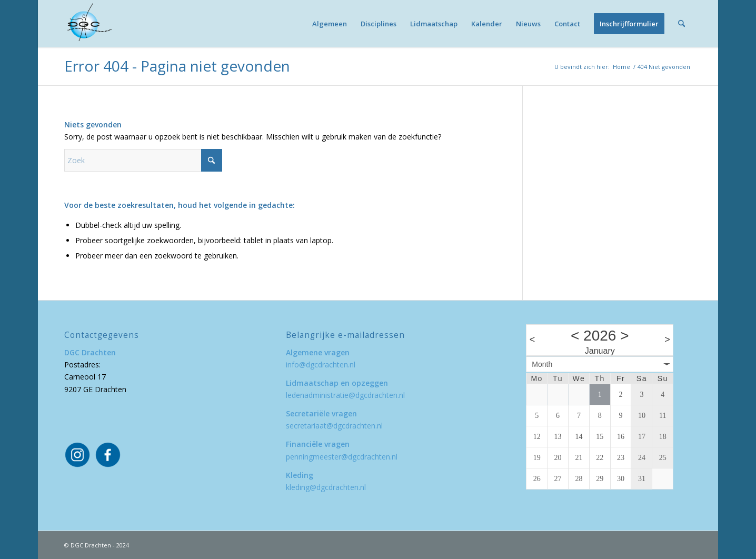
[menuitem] (330, 24)
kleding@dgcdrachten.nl (326, 487)
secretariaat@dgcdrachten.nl (334, 426)
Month (542, 364)
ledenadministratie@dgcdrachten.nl (345, 395)
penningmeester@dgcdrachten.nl (342, 457)
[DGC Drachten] (88, 24)
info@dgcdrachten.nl (321, 365)
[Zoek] (682, 24)
